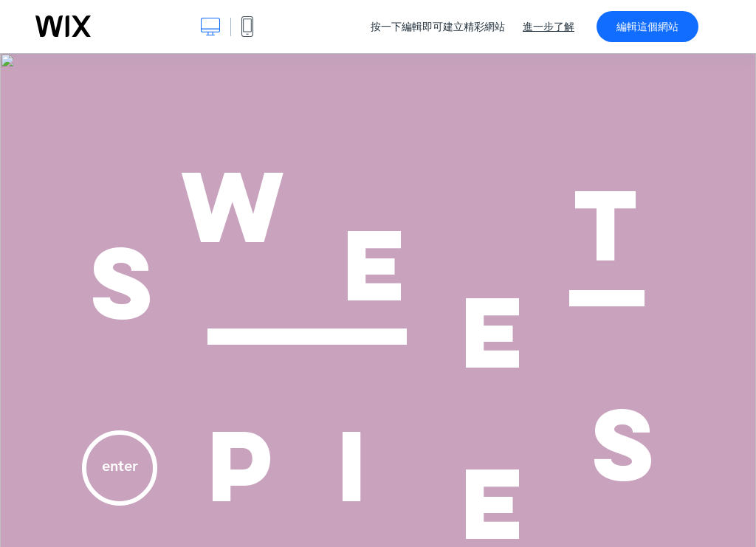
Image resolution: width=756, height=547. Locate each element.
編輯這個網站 (647, 27)
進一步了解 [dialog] (549, 27)
